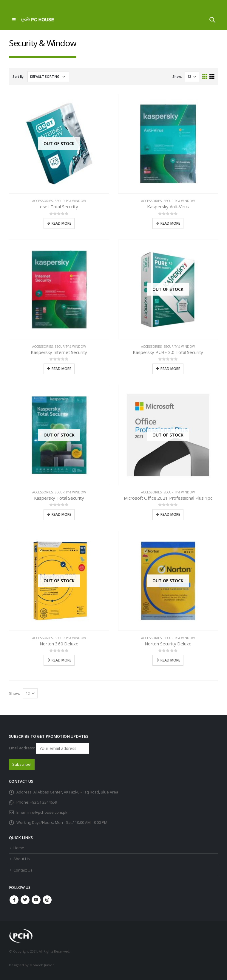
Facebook (14, 900)
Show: (177, 76)
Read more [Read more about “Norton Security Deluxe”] (170, 660)
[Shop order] (48, 77)
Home (19, 848)
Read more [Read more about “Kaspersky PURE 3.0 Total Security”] (170, 369)
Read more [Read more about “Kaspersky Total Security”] (61, 514)
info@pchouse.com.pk (47, 812)
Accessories (43, 201)
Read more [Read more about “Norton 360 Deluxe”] (61, 660)
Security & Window (70, 201)
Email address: (49, 748)
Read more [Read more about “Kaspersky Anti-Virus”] (170, 223)
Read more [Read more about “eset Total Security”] (61, 223)
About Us (22, 859)
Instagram (47, 900)
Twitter (25, 900)
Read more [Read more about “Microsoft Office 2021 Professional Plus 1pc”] (170, 514)
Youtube (36, 900)
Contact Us (23, 870)
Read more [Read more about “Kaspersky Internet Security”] (61, 369)
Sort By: (18, 76)
